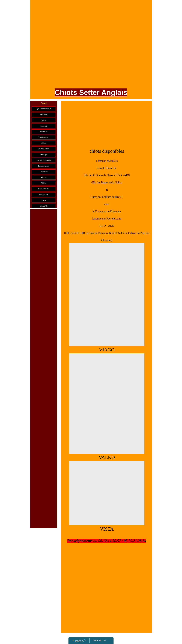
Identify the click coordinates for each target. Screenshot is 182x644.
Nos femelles (44, 137)
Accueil (44, 103)
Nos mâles (44, 132)
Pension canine (44, 166)
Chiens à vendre (44, 149)
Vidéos (44, 183)
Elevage (44, 120)
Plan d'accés (44, 195)
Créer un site (100, 640)
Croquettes (44, 172)
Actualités (44, 114)
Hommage (44, 126)
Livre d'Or (44, 206)
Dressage (44, 154)
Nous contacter (44, 189)
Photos (44, 177)
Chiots (44, 143)
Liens (44, 200)
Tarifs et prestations (44, 160)
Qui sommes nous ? (44, 109)
